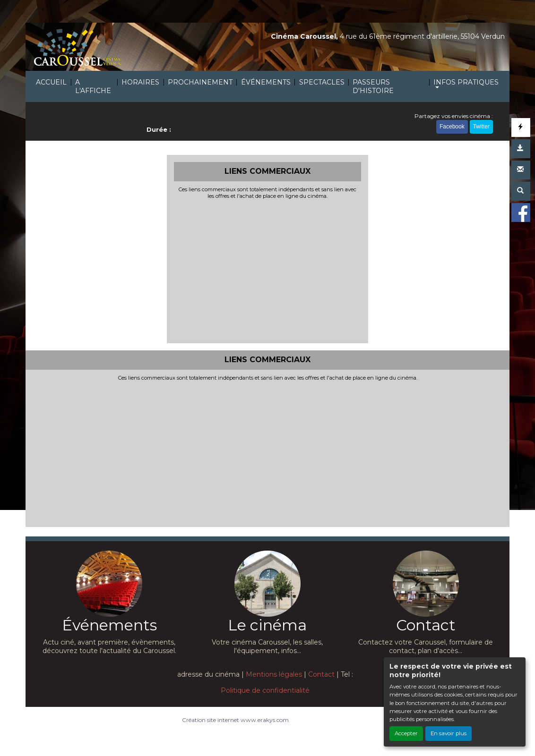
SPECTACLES (322, 82)
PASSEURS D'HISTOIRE (373, 86)
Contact (321, 674)
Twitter (481, 127)
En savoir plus (449, 733)
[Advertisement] (268, 270)
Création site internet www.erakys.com (235, 720)
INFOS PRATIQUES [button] (466, 82)
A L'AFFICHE (93, 86)
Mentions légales (274, 674)
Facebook (452, 127)
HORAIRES (140, 82)
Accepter (406, 733)
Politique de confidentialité (265, 690)
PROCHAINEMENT (200, 82)
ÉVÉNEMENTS (266, 82)
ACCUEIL (51, 82)
